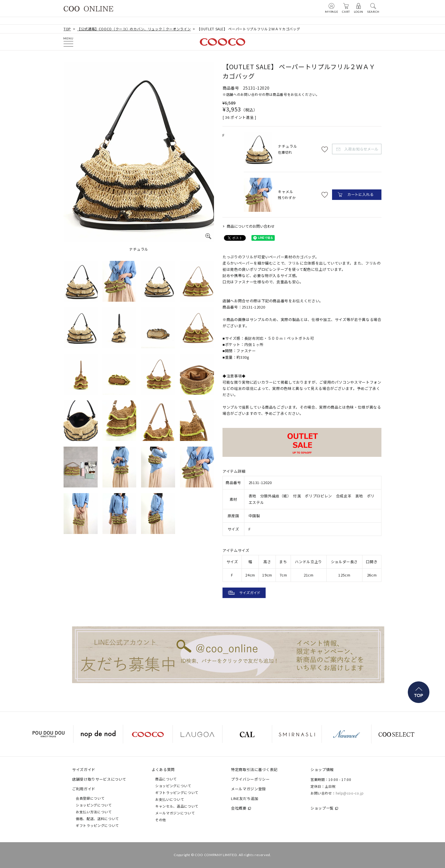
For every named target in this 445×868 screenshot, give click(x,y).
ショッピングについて (94, 805)
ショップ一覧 (322, 808)
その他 (161, 820)
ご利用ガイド (84, 789)
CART (346, 8)
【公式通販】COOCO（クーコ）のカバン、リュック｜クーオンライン (134, 29)
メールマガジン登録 (248, 789)
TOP (67, 29)
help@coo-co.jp (350, 793)
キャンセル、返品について (177, 806)
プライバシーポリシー (250, 779)
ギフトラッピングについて (97, 825)
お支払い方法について (94, 812)
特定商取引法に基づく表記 (254, 769)
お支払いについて (170, 799)
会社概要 (239, 808)
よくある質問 (163, 769)
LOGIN (359, 8)
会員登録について (90, 798)
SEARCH (373, 8)
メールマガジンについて (175, 813)
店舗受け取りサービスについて (99, 779)
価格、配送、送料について (97, 819)
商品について (166, 779)
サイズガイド (84, 769)
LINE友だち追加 (245, 798)
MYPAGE (331, 8)
